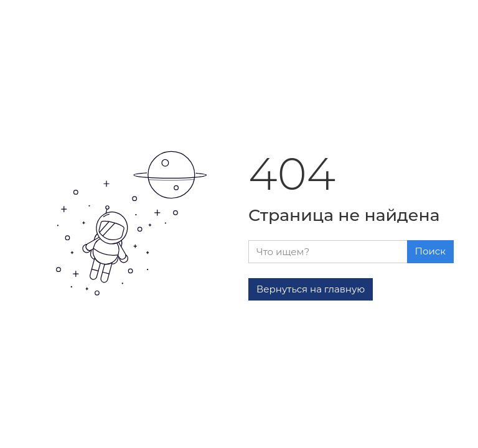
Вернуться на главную (311, 289)
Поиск (430, 251)
